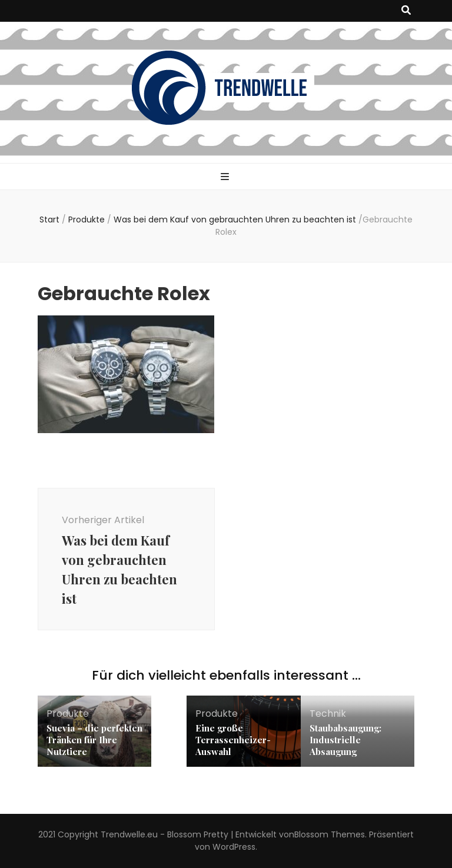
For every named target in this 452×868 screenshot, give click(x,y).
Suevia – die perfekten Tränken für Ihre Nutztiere (94, 740)
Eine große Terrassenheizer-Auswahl (233, 740)
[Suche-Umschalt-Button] (406, 11)
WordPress (234, 847)
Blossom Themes (330, 834)
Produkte (87, 220)
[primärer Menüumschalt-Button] (226, 177)
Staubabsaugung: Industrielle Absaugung (345, 740)
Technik (328, 714)
